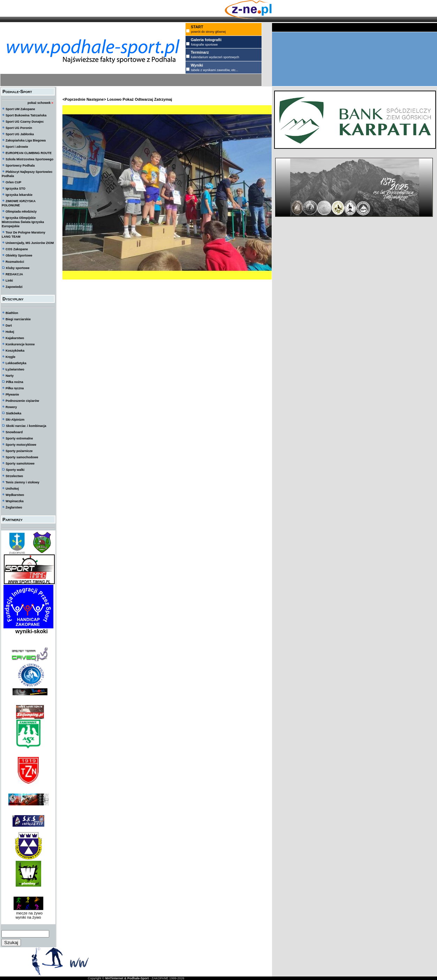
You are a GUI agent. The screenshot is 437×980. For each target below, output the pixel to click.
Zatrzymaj (163, 99)
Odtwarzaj (144, 99)
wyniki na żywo (28, 917)
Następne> (96, 99)
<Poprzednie (74, 99)
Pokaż (128, 99)
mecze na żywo (28, 913)
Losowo (114, 99)
